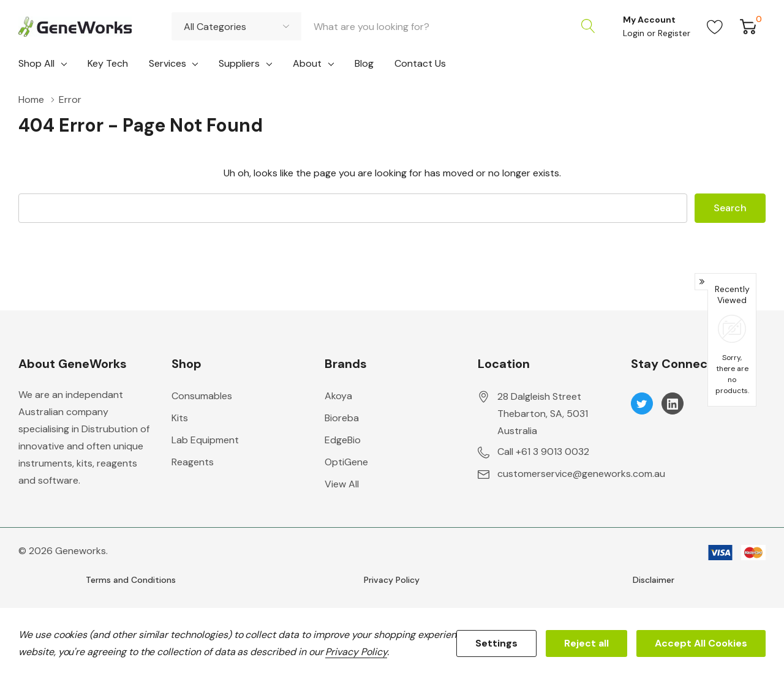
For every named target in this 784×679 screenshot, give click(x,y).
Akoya (338, 396)
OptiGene (346, 462)
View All (342, 484)
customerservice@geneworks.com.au (581, 474)
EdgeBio (343, 440)
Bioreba (342, 418)
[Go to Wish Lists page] (715, 26)
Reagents (193, 462)
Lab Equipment (205, 440)
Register (674, 33)
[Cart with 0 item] (748, 26)
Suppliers (239, 63)
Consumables (202, 396)
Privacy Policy (392, 580)
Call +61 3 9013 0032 (543, 452)
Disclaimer (654, 580)
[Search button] (588, 26)
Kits (180, 418)
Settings (496, 643)
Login (635, 33)
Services (168, 63)
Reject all (586, 643)
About (307, 63)
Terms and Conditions (131, 580)
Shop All (36, 63)
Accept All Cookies (701, 643)
